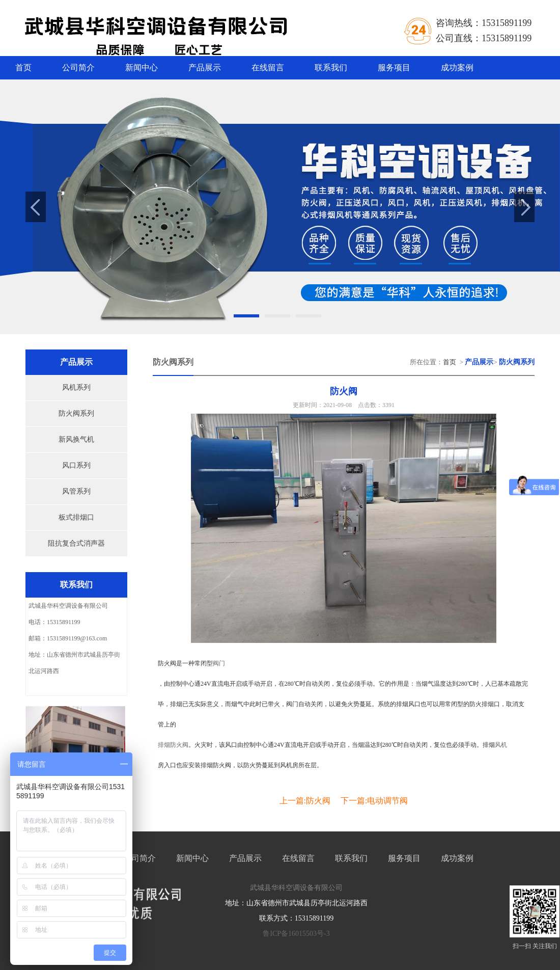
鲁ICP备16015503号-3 (296, 934)
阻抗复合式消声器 (76, 543)
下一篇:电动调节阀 (374, 801)
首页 (23, 68)
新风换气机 (76, 439)
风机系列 (76, 387)
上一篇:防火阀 (305, 801)
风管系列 (76, 491)
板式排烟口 (76, 517)
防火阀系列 (76, 413)
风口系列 (76, 465)
